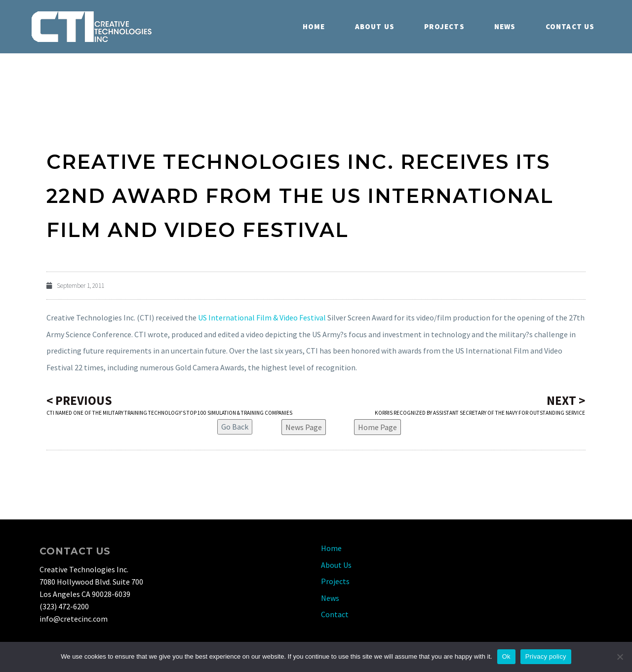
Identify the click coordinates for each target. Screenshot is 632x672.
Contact (335, 614)
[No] (620, 657)
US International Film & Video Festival (262, 317)
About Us (375, 26)
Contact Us (570, 26)
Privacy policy (546, 656)
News (505, 26)
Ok (506, 656)
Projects (444, 26)
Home (314, 26)
